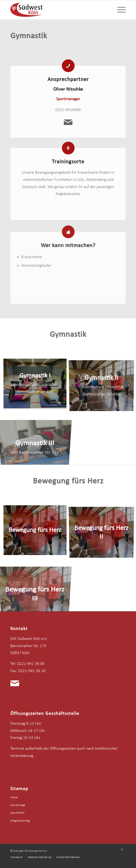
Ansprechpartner (68, 81)
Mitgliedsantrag (20, 821)
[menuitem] (119, 10)
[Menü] (119, 10)
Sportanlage (18, 805)
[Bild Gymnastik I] (37, 385)
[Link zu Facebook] (122, 850)
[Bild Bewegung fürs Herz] (37, 532)
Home (14, 797)
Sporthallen (18, 813)
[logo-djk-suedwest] (57, 10)
